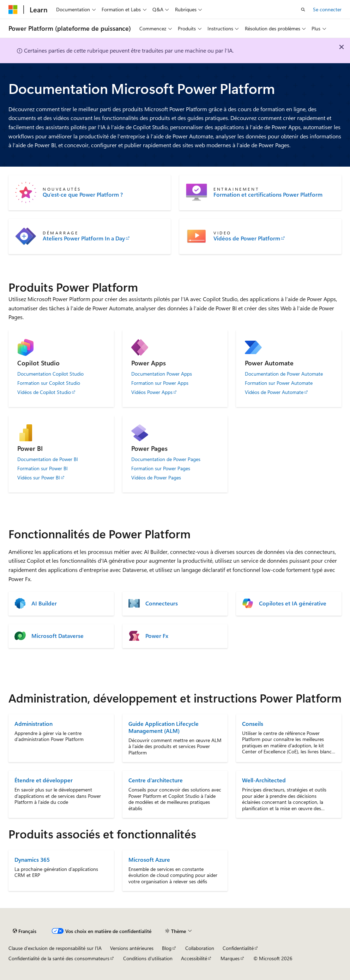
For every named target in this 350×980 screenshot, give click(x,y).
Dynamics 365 (32, 859)
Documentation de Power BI (48, 459)
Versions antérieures (132, 948)
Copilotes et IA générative (293, 603)
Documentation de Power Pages (166, 459)
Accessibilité (194, 958)
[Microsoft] (13, 10)
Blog (167, 948)
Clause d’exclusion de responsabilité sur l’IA (55, 948)
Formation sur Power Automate (279, 383)
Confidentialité (238, 948)
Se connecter (327, 9)
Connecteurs (162, 603)
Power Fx (157, 636)
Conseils (253, 724)
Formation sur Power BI (43, 468)
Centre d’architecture (156, 780)
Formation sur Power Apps (160, 383)
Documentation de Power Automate (284, 374)
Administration (34, 724)
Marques (230, 958)
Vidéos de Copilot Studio (44, 392)
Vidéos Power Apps (152, 392)
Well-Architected (264, 780)
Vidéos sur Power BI (39, 478)
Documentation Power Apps (162, 374)
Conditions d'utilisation (148, 958)
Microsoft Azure (149, 859)
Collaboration (200, 948)
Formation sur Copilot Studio (49, 383)
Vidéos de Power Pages (156, 478)
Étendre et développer (44, 780)
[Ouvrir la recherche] (303, 10)
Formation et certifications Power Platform (268, 195)
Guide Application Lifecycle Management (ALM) (164, 727)
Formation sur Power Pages (161, 468)
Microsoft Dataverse (58, 636)
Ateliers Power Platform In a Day (84, 238)
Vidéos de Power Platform (247, 238)
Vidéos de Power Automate (274, 392)
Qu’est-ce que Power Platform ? (83, 195)
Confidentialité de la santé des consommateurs (59, 958)
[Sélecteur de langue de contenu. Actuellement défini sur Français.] (25, 931)
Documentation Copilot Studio (50, 374)
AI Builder (44, 603)
